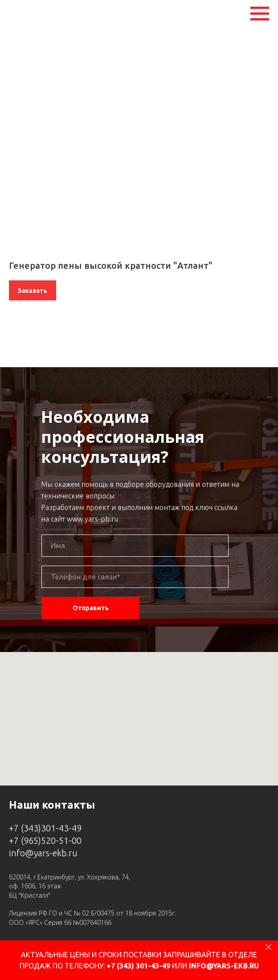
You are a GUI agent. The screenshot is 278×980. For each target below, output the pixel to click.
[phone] (135, 577)
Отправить (91, 608)
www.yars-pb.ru (92, 519)
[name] (135, 546)
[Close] (268, 947)
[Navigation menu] (260, 14)
